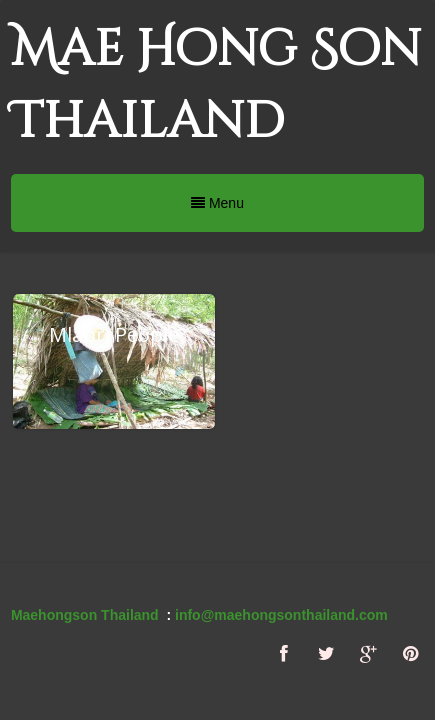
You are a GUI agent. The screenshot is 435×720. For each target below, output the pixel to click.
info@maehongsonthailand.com (281, 615)
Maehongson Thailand (85, 615)
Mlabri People (114, 334)
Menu (217, 203)
